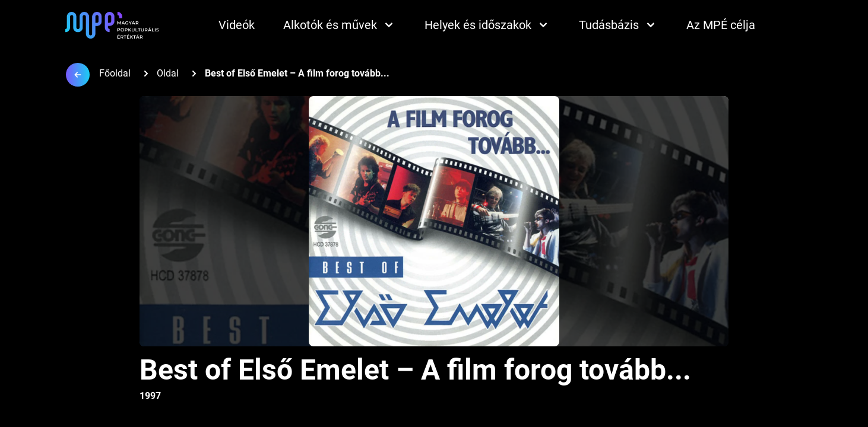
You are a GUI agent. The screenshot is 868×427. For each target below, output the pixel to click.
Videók (237, 25)
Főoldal (115, 73)
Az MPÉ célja (721, 25)
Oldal (168, 73)
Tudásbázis (618, 25)
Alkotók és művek (340, 25)
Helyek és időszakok (487, 25)
